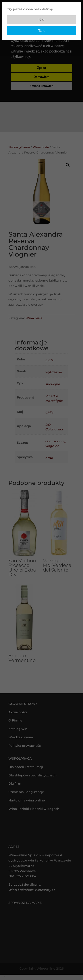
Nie (41, 20)
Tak (41, 31)
